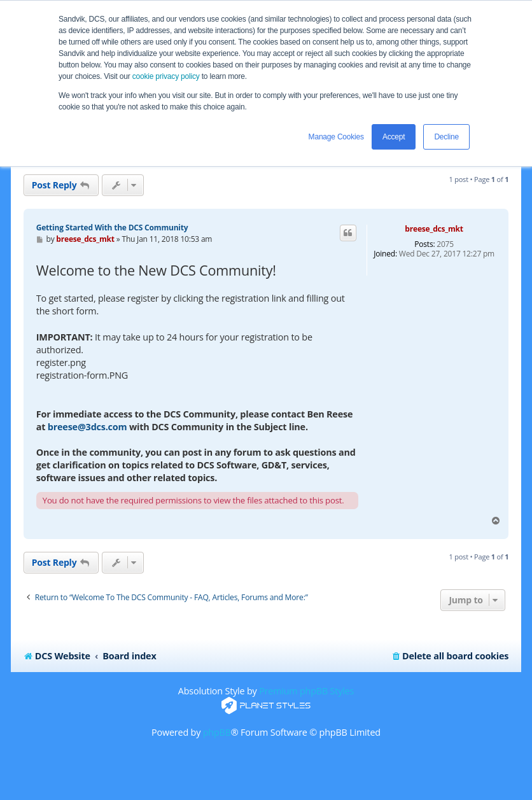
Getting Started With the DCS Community (112, 228)
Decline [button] (446, 137)
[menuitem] (450, 656)
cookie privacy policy (166, 76)
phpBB (217, 732)
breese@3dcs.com (87, 427)
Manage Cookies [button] (336, 137)
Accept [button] (394, 137)
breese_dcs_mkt (434, 229)
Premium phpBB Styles (306, 691)
